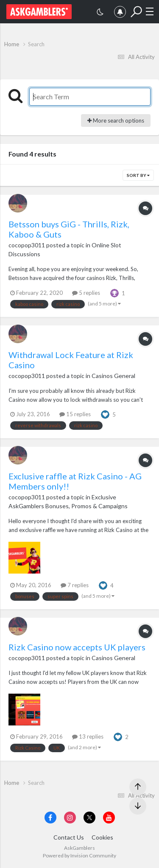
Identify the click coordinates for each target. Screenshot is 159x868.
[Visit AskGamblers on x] (89, 818)
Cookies (102, 837)
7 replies (75, 585)
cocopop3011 (27, 245)
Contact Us (69, 837)
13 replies (88, 736)
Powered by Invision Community (79, 855)
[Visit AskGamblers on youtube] (109, 818)
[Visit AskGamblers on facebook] (50, 818)
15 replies (75, 414)
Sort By (138, 175)
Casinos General (113, 376)
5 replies (86, 293)
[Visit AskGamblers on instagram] (70, 818)
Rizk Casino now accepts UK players (77, 647)
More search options (116, 120)
